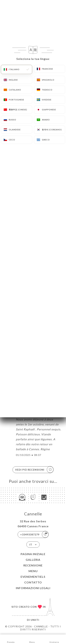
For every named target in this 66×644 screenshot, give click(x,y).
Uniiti (35, 620)
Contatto (33, 582)
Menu (33, 571)
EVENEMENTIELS (33, 577)
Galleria (33, 560)
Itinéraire (54, 639)
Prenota (11, 639)
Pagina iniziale (33, 554)
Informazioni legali (33, 588)
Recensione (33, 565)
